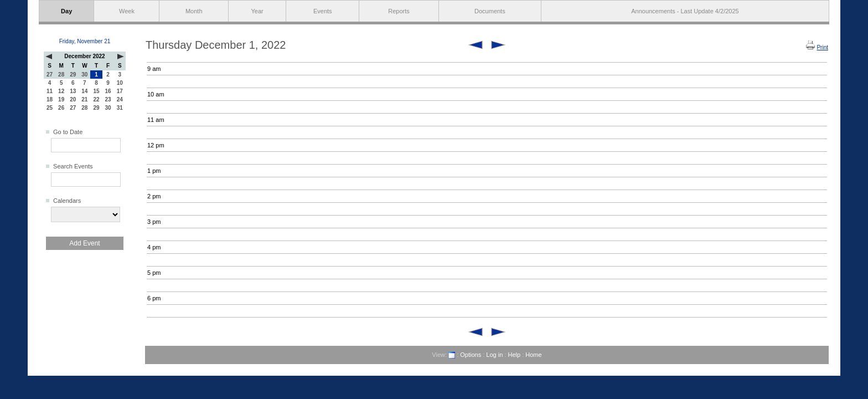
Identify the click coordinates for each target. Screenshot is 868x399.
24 (120, 99)
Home (533, 355)
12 (61, 91)
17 (120, 91)
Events (323, 11)
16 (108, 91)
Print (822, 47)
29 (73, 75)
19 (61, 99)
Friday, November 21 (85, 41)
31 (120, 108)
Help (515, 355)
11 (50, 91)
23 (108, 99)
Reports (399, 11)
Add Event (84, 243)
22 (96, 99)
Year (257, 11)
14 (84, 91)
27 (50, 75)
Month (194, 11)
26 (61, 108)
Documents (490, 11)
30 (84, 75)
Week (127, 11)
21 (84, 99)
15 (96, 91)
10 (120, 83)
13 (73, 91)
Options (471, 355)
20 (73, 99)
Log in (494, 355)
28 (61, 75)
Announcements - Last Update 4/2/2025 (685, 11)
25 (50, 108)
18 (50, 99)
